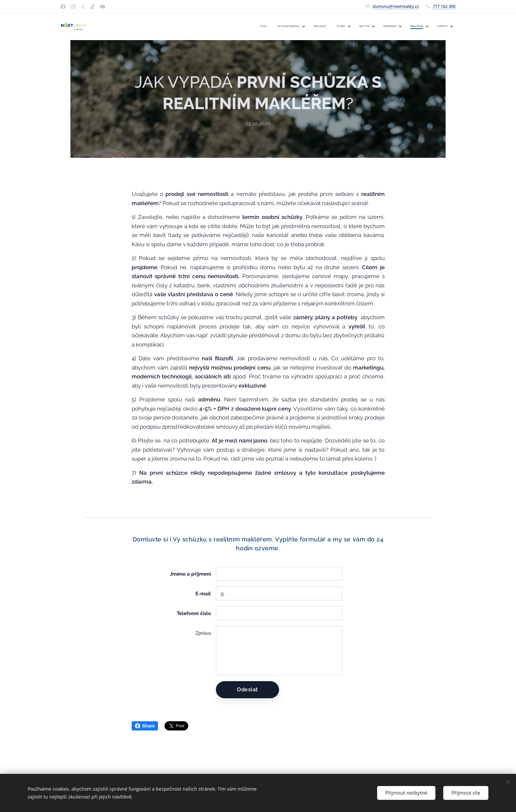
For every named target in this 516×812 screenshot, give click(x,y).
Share (145, 726)
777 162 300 (444, 6)
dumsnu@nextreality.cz (396, 6)
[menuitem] (360, 27)
